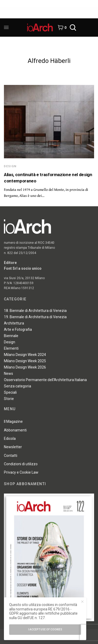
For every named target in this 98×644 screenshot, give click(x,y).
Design (10, 166)
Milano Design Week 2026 (25, 367)
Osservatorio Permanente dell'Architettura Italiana (45, 380)
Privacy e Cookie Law (21, 472)
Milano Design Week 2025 (25, 361)
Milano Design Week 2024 (25, 355)
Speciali (10, 392)
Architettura (14, 323)
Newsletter (13, 447)
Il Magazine (13, 421)
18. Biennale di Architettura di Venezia (35, 311)
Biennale (11, 336)
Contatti (11, 456)
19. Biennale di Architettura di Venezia (35, 317)
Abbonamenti (15, 430)
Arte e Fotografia (18, 329)
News (8, 374)
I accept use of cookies (45, 629)
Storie (9, 399)
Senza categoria (18, 386)
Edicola (10, 439)
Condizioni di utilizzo (21, 464)
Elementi (11, 348)
